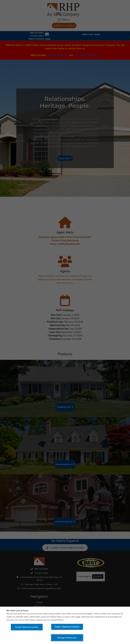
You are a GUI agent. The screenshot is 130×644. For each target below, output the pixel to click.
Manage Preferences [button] (67, 638)
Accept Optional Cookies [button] (27, 627)
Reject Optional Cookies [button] (67, 627)
